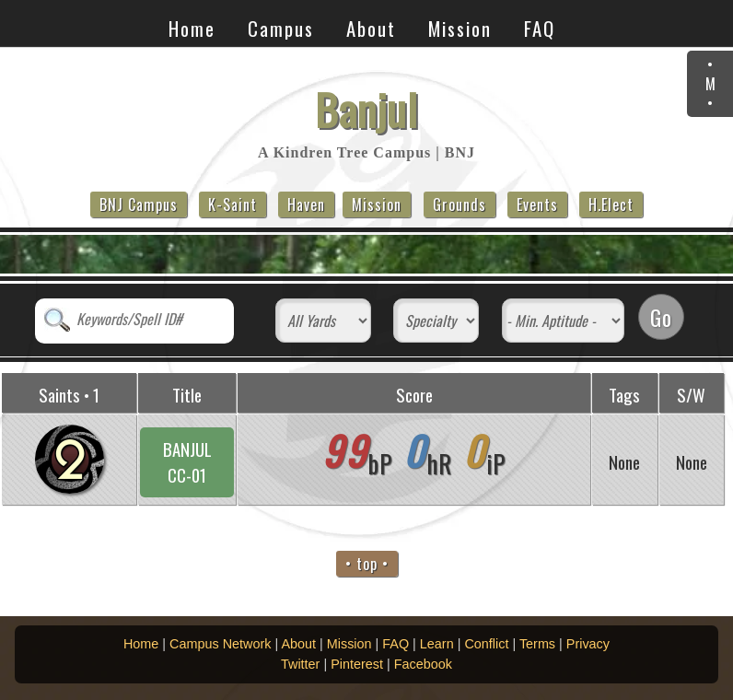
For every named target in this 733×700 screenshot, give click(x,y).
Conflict (486, 644)
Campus (281, 28)
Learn (437, 644)
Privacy (588, 644)
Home (192, 28)
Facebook (423, 664)
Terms (537, 644)
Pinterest (357, 664)
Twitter (300, 664)
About (371, 28)
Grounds (460, 204)
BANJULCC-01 (187, 462)
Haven (306, 204)
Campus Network (220, 644)
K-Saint (233, 204)
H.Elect (611, 204)
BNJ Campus (139, 204)
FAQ (540, 28)
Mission (460, 28)
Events (537, 204)
